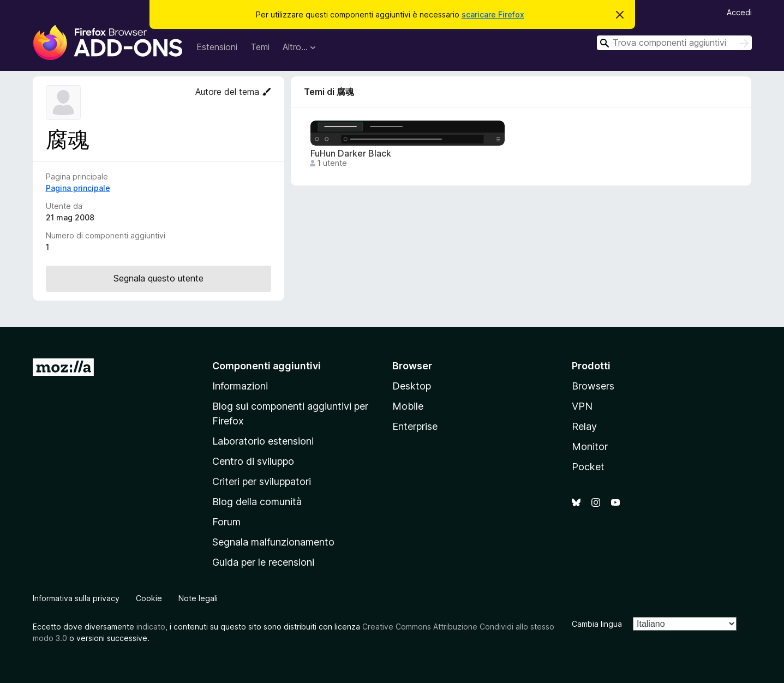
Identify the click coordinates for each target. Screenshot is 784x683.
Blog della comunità (257, 502)
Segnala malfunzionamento (273, 542)
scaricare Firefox (493, 14)
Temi (260, 47)
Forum (226, 522)
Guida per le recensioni (263, 562)
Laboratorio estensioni (263, 441)
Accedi (739, 12)
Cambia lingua (597, 624)
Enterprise (415, 426)
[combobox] (674, 43)
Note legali (198, 598)
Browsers (593, 386)
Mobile (408, 406)
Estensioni (217, 47)
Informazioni (240, 386)
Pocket (588, 467)
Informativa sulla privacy (76, 598)
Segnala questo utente (158, 278)
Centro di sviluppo (253, 461)
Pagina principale (78, 188)
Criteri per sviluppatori (262, 481)
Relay (584, 426)
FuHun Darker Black (351, 154)
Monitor (590, 447)
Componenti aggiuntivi (267, 366)
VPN (582, 406)
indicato (151, 627)
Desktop (412, 386)
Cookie (149, 598)
